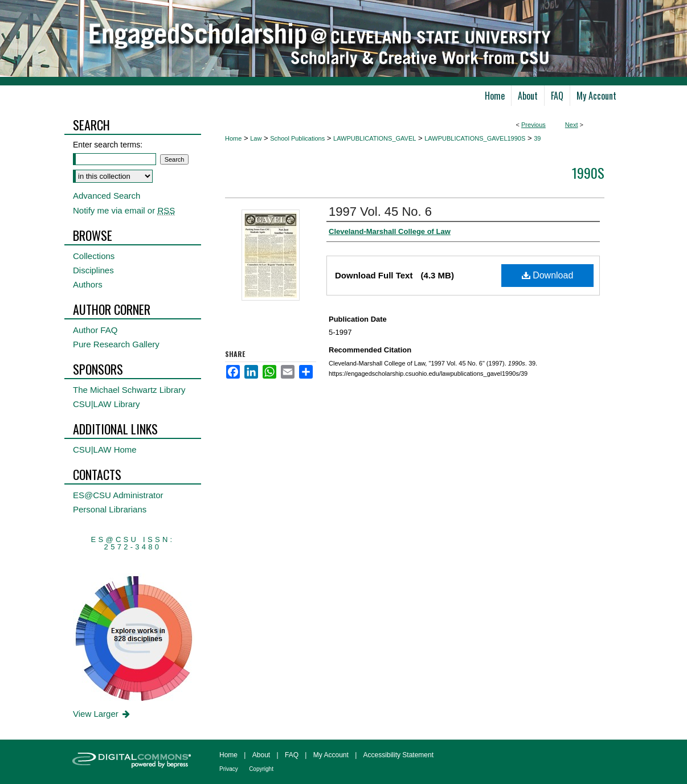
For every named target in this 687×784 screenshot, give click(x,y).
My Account (331, 755)
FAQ (292, 755)
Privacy (229, 769)
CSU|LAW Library (107, 404)
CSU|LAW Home (105, 450)
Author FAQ (95, 330)
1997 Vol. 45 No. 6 (380, 212)
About (261, 755)
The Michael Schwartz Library (129, 390)
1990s (588, 173)
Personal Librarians (110, 509)
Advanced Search (107, 196)
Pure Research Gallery (116, 344)
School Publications (297, 138)
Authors (88, 284)
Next (572, 125)
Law (256, 138)
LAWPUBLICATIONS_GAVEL (375, 138)
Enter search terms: (108, 145)
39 (537, 138)
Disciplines (93, 270)
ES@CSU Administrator (118, 495)
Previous (533, 125)
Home (233, 138)
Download (548, 275)
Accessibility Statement (398, 755)
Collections (94, 256)
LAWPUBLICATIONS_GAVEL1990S (475, 138)
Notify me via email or (124, 210)
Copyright (261, 769)
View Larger (102, 714)
